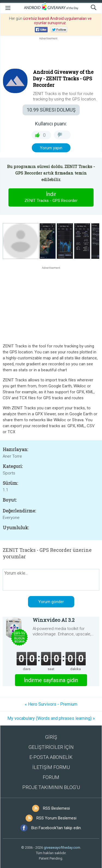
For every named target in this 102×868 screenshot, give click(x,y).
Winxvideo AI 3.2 (54, 620)
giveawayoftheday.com (62, 848)
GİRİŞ (51, 737)
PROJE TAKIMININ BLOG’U (51, 787)
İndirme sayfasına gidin (51, 680)
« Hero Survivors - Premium (51, 704)
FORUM (51, 777)
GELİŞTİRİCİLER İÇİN (51, 747)
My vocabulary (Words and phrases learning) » (51, 718)
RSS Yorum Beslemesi (56, 818)
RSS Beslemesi (56, 808)
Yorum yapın (51, 148)
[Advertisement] (51, 54)
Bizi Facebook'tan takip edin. (56, 828)
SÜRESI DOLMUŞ (51, 110)
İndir (51, 197)
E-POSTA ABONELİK (51, 757)
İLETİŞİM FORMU (51, 767)
